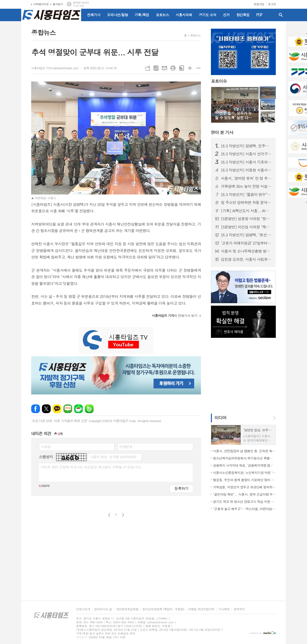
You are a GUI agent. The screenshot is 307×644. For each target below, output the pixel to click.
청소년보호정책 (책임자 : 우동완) (163, 609)
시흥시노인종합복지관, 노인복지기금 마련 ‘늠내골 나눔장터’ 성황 (244, 473)
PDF (259, 15)
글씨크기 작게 (198, 68)
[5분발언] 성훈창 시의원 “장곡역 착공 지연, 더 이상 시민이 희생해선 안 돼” (246, 219)
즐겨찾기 (58, 4)
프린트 (173, 68)
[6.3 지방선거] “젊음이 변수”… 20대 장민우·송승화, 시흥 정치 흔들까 (246, 194)
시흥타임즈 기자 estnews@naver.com (55, 68)
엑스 (46, 409)
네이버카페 (78, 409)
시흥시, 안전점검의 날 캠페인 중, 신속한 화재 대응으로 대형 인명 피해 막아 (244, 451)
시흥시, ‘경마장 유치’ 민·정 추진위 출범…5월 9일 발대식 (246, 178)
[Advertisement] (242, 375)
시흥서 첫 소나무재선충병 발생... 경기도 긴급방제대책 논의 (246, 251)
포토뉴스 (162, 15)
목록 (156, 68)
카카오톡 (57, 409)
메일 (164, 68)
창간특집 (243, 15)
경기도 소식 (208, 15)
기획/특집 (142, 15)
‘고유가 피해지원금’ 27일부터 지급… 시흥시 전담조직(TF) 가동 (246, 243)
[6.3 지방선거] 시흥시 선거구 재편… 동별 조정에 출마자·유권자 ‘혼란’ (246, 154)
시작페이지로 (41, 4)
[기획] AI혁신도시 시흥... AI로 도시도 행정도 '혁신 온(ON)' (246, 211)
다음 (123, 515)
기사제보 (224, 609)
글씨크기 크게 (190, 68)
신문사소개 (83, 609)
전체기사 (94, 15)
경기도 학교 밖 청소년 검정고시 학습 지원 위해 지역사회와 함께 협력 (244, 502)
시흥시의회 (184, 15)
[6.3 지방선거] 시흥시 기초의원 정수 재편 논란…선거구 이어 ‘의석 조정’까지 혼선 (246, 162)
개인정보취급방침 (127, 609)
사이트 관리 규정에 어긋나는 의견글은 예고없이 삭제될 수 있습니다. (91, 467)
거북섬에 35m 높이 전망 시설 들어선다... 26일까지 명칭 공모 (246, 186)
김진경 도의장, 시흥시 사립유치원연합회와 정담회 (246, 259)
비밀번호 (126, 447)
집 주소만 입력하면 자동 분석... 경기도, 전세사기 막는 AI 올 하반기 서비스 (246, 202)
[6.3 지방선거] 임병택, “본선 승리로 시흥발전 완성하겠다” (246, 235)
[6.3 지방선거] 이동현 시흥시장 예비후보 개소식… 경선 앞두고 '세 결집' (246, 170)
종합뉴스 (196, 35)
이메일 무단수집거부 (201, 609)
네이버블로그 (68, 409)
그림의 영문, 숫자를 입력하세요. (113, 457)
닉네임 (46, 447)
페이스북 (36, 409)
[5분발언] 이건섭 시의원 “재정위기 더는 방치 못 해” (246, 227)
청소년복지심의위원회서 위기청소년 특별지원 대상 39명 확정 (244, 458)
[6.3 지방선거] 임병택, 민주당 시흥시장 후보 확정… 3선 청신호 (246, 146)
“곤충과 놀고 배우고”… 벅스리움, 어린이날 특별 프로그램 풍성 (244, 509)
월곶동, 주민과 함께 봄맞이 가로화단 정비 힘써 (244, 480)
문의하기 (239, 609)
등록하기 (181, 488)
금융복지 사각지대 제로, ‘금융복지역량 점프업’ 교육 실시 (244, 465)
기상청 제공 (78, 6)
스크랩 (181, 68)
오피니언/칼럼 (118, 15)
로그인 (272, 4)
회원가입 (259, 4)
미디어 (220, 418)
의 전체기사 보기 (174, 316)
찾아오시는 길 (103, 609)
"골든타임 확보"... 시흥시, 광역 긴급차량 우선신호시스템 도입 (244, 494)
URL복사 (148, 68)
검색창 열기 (281, 15)
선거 (226, 15)
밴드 (89, 409)
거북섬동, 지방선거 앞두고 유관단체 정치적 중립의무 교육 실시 (244, 487)
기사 (222, 132)
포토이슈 (219, 81)
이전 (109, 515)
